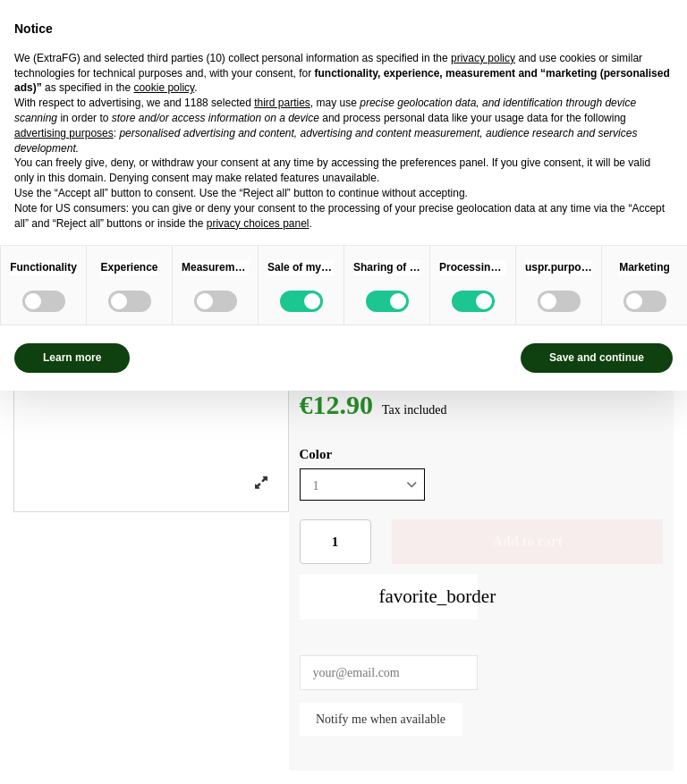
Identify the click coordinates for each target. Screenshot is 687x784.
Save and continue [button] (597, 358)
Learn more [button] (72, 358)
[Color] (362, 485)
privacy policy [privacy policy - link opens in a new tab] (483, 58)
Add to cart (528, 541)
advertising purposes (64, 133)
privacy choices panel (258, 223)
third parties (282, 103)
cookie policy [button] (164, 88)
